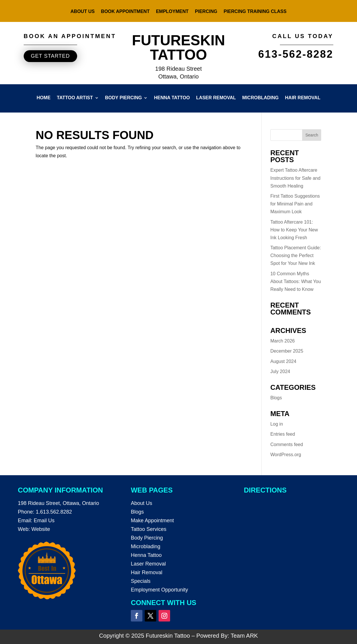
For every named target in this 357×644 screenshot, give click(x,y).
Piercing (206, 12)
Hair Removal (303, 98)
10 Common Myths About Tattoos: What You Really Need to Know (296, 281)
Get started (50, 56)
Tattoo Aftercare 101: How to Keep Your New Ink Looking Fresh (294, 230)
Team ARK (244, 636)
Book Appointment (125, 12)
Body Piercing (124, 98)
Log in (277, 424)
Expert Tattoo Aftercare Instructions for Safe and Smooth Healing (295, 178)
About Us (83, 12)
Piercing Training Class (255, 12)
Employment (172, 12)
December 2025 (287, 351)
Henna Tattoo (172, 98)
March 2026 (283, 341)
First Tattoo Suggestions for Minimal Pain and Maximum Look (295, 204)
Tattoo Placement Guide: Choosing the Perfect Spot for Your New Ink (296, 255)
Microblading (261, 98)
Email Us (44, 521)
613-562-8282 (296, 54)
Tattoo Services (149, 529)
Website (41, 529)
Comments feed (287, 444)
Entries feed (283, 434)
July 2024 (280, 371)
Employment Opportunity (159, 590)
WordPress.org (286, 455)
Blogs (276, 398)
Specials (141, 581)
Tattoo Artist (75, 98)
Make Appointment (152, 521)
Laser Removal (216, 98)
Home (44, 98)
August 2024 (283, 361)
